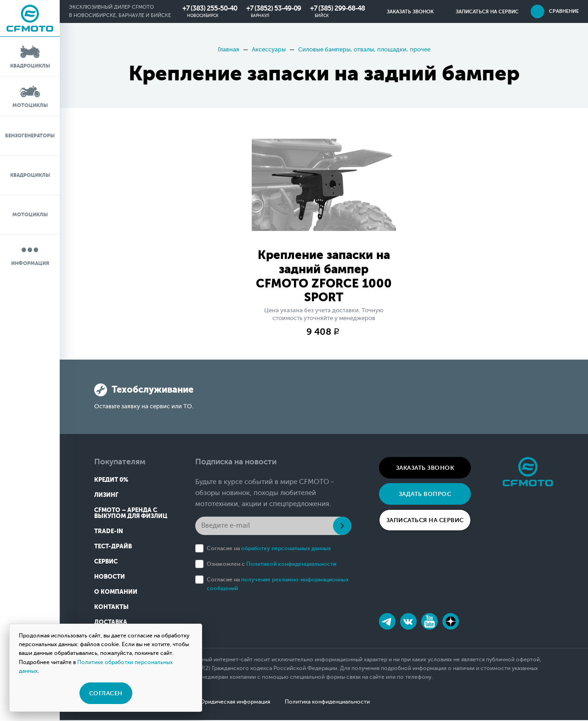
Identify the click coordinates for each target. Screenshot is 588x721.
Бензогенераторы (30, 136)
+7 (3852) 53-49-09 (274, 8)
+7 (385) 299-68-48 (337, 8)
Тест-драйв (113, 547)
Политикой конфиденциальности (291, 565)
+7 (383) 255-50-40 (210, 8)
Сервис (106, 562)
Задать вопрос (425, 495)
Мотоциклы (30, 96)
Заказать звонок (425, 469)
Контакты (111, 608)
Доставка (111, 623)
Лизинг (106, 496)
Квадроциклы (30, 56)
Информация (30, 254)
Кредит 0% (111, 481)
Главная (229, 49)
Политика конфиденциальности (328, 703)
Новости (110, 577)
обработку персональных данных (286, 549)
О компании (116, 593)
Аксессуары (269, 49)
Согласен (106, 693)
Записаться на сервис (425, 521)
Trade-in (109, 532)
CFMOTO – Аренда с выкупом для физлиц (131, 514)
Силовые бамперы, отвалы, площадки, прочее (364, 49)
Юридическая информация (235, 703)
